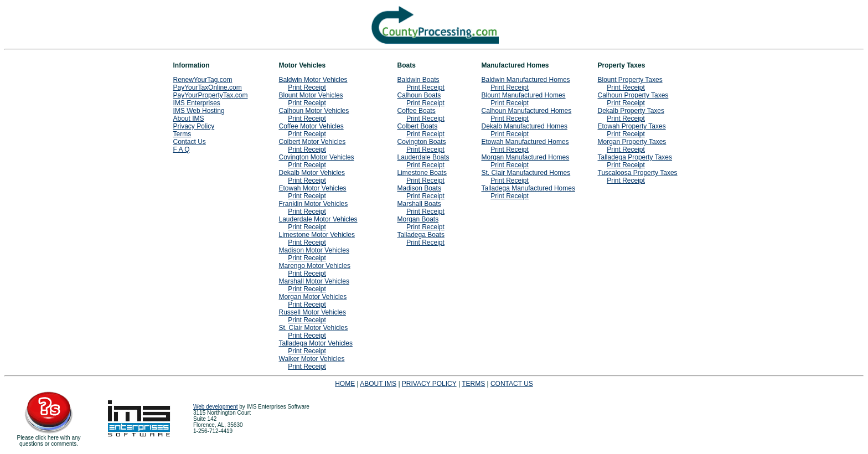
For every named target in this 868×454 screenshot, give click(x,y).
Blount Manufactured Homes (524, 95)
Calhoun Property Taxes (633, 95)
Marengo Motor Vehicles (315, 266)
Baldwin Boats (418, 80)
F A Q (182, 149)
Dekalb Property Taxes (631, 111)
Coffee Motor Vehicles (311, 126)
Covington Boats (422, 142)
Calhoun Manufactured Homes (527, 111)
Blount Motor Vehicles (311, 95)
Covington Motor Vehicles (317, 157)
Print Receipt (307, 87)
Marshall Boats (419, 204)
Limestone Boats (422, 173)
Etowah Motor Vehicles (313, 188)
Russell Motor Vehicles (312, 312)
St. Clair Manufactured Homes (526, 173)
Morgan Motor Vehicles (313, 297)
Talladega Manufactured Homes (528, 188)
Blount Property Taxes (630, 80)
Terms (182, 134)
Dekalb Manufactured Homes (525, 126)
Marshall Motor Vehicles (314, 281)
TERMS (473, 384)
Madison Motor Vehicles (314, 250)
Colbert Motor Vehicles (312, 142)
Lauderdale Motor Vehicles (318, 219)
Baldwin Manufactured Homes (526, 80)
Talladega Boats (421, 235)
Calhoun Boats (419, 95)
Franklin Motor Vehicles (314, 204)
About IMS (189, 118)
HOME (345, 384)
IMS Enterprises (197, 103)
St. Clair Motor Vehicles (314, 328)
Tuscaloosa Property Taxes (638, 173)
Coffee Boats (417, 111)
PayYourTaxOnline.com (208, 87)
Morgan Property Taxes (632, 142)
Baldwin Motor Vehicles (313, 80)
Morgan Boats (418, 219)
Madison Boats (419, 188)
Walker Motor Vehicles (312, 359)
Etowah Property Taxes (632, 126)
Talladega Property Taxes (635, 157)
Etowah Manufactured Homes (525, 142)
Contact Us (190, 142)
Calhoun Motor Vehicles (314, 111)
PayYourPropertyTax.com (211, 95)
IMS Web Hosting (199, 111)
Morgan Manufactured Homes (526, 157)
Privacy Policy (194, 126)
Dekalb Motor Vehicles (312, 173)
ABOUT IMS (378, 384)
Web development (215, 407)
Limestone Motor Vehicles (317, 235)
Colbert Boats (418, 126)
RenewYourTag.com (203, 80)
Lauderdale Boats (423, 157)
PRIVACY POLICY (429, 384)
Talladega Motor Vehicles (316, 343)
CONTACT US (512, 384)
